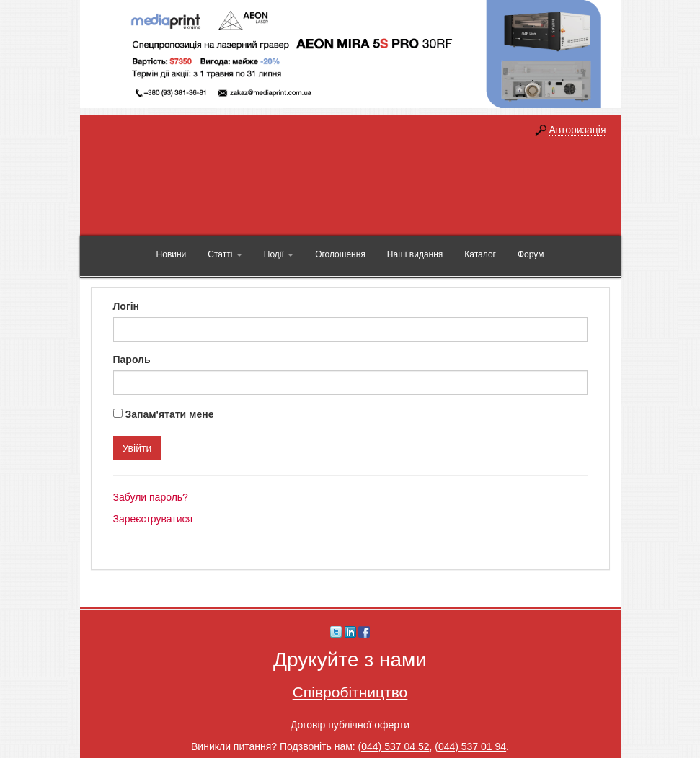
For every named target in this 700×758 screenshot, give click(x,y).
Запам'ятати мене (169, 414)
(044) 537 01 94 (470, 746)
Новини (172, 254)
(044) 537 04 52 (394, 746)
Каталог (480, 254)
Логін (127, 306)
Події (279, 254)
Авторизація (577, 130)
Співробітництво (350, 692)
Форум (531, 254)
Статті (225, 254)
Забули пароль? (151, 497)
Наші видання (415, 254)
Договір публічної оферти (350, 725)
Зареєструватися (153, 519)
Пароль (132, 360)
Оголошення (340, 254)
